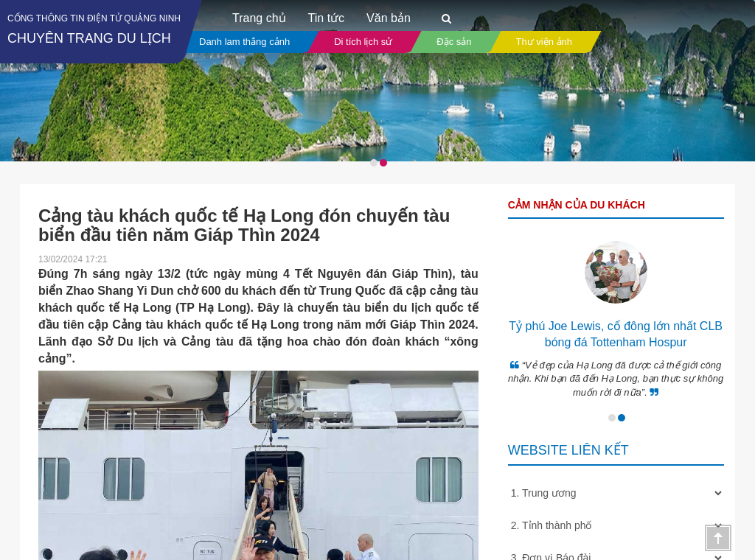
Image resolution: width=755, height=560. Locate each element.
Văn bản (389, 18)
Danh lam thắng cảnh (244, 42)
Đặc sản (454, 42)
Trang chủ (259, 18)
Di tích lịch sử (363, 42)
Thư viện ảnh (544, 42)
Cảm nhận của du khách (577, 205)
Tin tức (327, 18)
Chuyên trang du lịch (89, 38)
